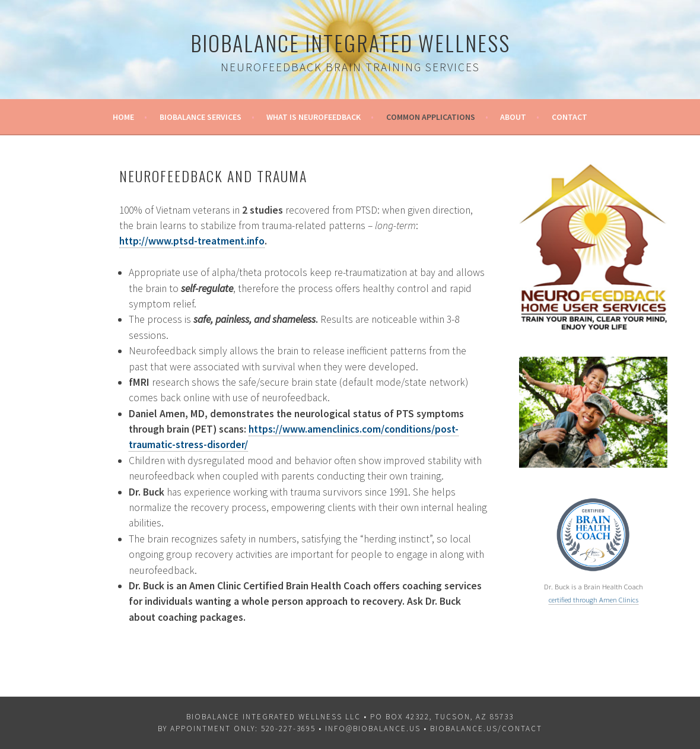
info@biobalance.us (373, 729)
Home (123, 117)
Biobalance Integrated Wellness (350, 42)
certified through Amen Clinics (594, 600)
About (513, 117)
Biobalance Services (201, 117)
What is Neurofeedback (314, 117)
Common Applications (431, 117)
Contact (569, 117)
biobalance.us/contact (486, 729)
